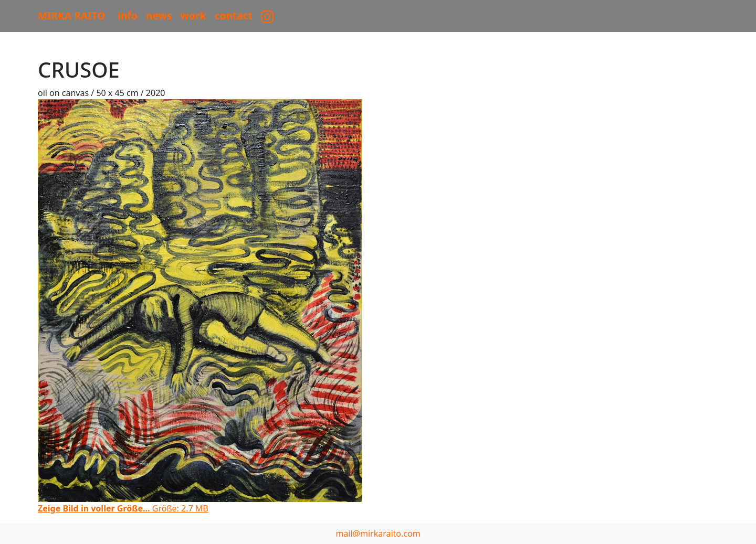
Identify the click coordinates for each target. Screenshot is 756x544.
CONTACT (234, 15)
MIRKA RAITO (71, 15)
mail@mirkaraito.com (378, 534)
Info (128, 15)
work (193, 15)
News (159, 15)
